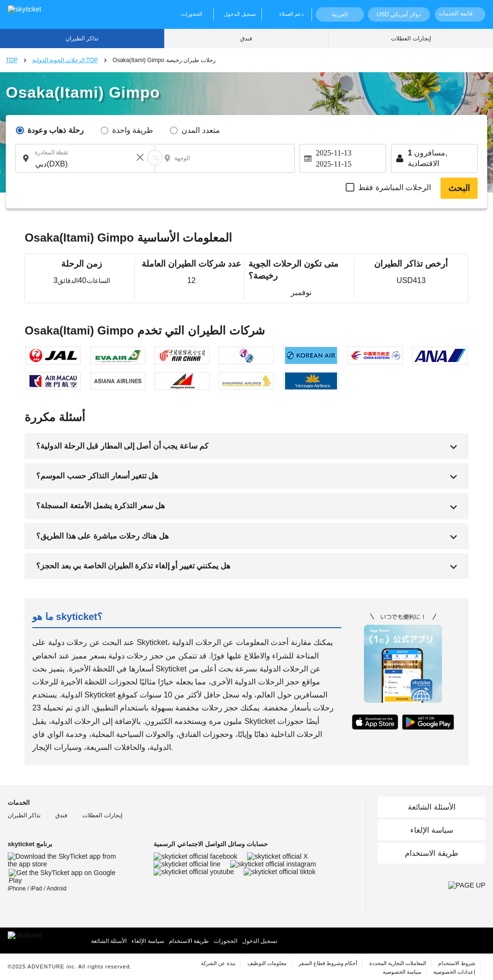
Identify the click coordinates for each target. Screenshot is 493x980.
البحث (459, 188)
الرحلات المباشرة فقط (395, 187)
